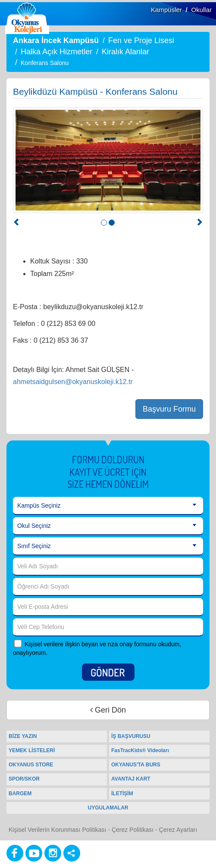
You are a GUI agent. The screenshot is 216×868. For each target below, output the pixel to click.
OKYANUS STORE (31, 765)
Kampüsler (166, 10)
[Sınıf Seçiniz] (108, 546)
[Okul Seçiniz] (108, 526)
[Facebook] (15, 853)
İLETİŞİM (122, 794)
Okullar (201, 10)
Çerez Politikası (133, 830)
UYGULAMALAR (108, 808)
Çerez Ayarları (178, 830)
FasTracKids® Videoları (140, 750)
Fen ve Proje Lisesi (141, 40)
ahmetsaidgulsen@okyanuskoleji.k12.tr (73, 382)
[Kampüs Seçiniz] (108, 506)
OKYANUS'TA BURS (136, 765)
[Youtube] (34, 853)
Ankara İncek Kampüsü (56, 40)
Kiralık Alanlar (125, 52)
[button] (17, 223)
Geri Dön (108, 710)
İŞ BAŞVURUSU (131, 736)
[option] (108, 160)
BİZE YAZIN (23, 736)
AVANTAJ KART (131, 779)
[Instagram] (53, 853)
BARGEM (20, 794)
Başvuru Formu (169, 409)
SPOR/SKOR (24, 779)
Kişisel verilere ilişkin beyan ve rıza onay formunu (91, 644)
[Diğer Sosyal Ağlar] (72, 853)
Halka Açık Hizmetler (56, 52)
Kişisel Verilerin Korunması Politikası (57, 830)
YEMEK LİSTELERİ (32, 750)
